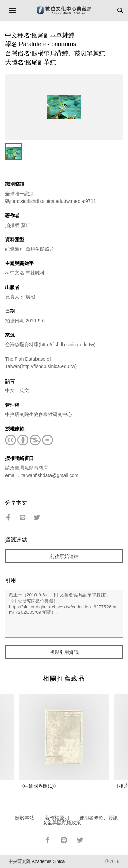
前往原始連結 (64, 556)
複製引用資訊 (64, 652)
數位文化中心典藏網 (64, 10)
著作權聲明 (57, 818)
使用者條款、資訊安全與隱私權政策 (80, 820)
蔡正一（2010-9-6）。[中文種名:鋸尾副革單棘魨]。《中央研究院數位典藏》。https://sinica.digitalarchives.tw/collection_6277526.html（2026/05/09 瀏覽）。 (64, 614)
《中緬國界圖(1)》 (39, 786)
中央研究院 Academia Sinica (37, 861)
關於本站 (25, 818)
